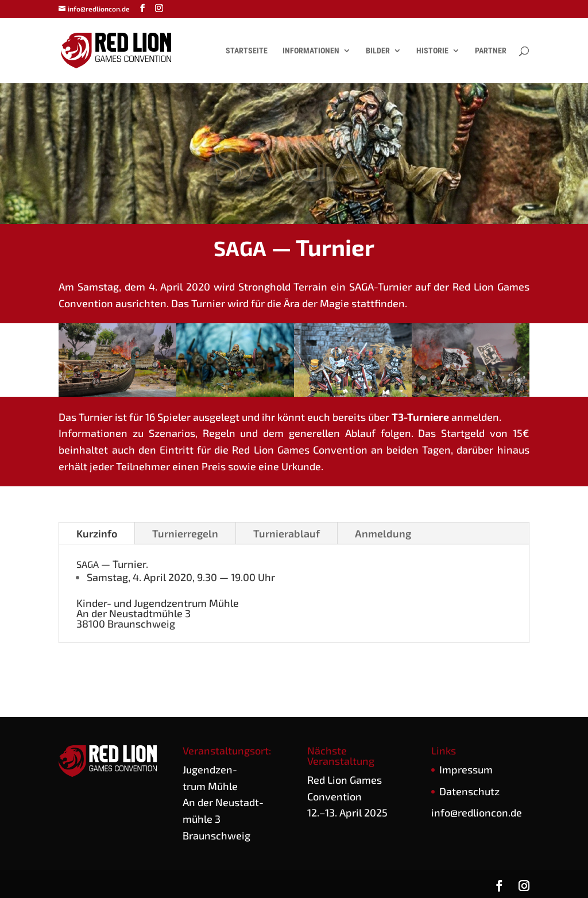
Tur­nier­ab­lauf (287, 533)
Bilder (378, 51)
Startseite (247, 51)
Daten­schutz (469, 791)
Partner (491, 51)
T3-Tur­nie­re (420, 417)
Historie (432, 51)
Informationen (311, 51)
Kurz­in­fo (97, 533)
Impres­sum (466, 769)
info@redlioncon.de (477, 812)
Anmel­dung (383, 533)
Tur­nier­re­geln (185, 533)
